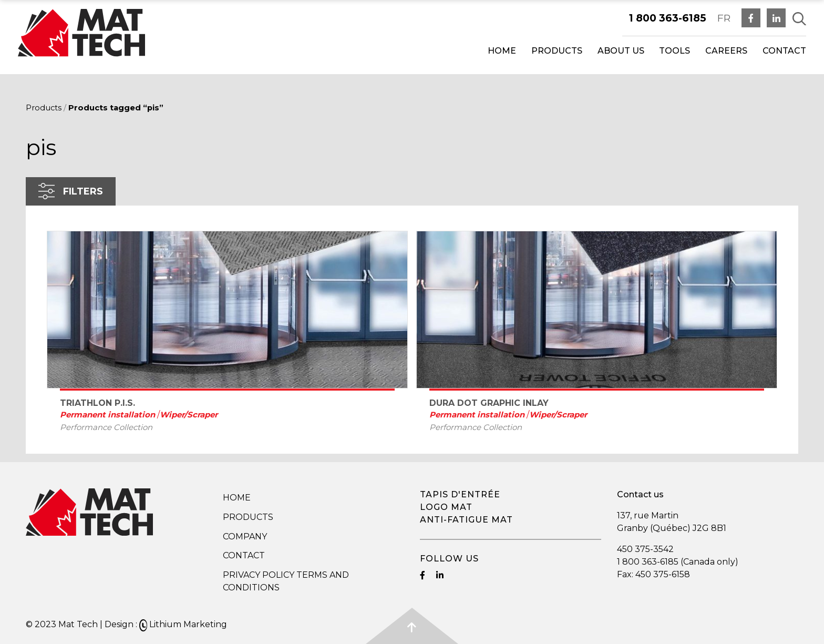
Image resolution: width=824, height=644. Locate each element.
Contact (784, 51)
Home (502, 51)
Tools (674, 51)
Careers (726, 51)
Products (557, 51)
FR (724, 18)
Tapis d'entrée (460, 494)
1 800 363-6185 (668, 18)
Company (245, 536)
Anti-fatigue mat (466, 520)
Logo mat (446, 507)
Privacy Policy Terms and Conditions (286, 581)
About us (621, 51)
